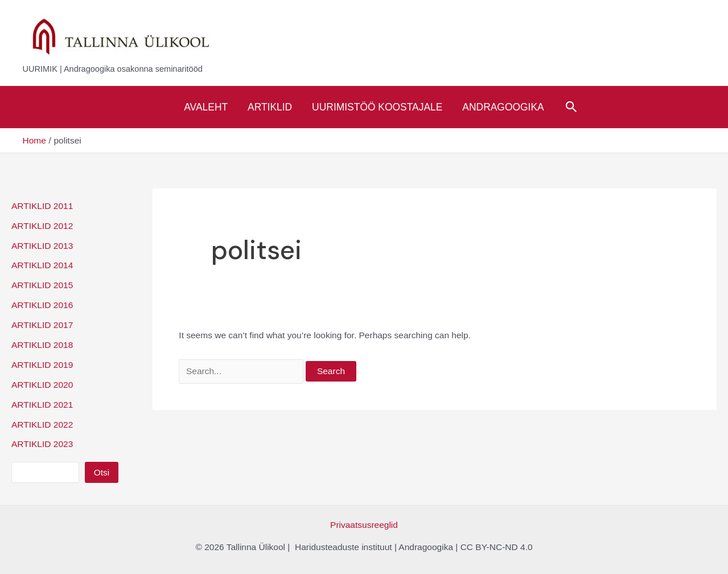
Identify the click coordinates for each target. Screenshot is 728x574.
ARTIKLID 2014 (42, 265)
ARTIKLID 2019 (42, 365)
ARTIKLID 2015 (42, 285)
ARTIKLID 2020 (42, 385)
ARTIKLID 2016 (42, 305)
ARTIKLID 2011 (42, 206)
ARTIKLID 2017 (42, 325)
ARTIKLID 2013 (42, 246)
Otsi (102, 472)
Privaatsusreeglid (364, 525)
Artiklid (270, 107)
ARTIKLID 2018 (42, 345)
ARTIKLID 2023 (42, 444)
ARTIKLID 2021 (42, 405)
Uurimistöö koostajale (377, 107)
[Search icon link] (571, 107)
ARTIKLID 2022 (42, 425)
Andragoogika (503, 107)
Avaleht (206, 107)
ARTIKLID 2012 (42, 226)
